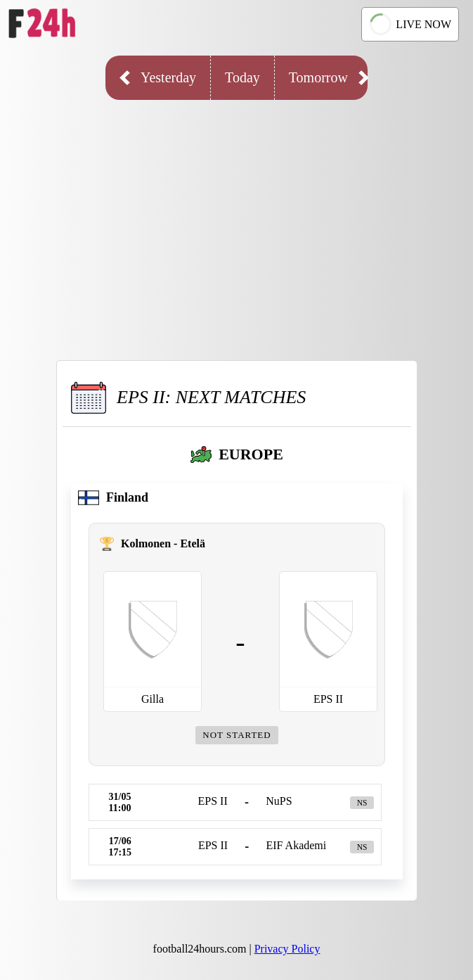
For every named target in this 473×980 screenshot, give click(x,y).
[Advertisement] (236, 219)
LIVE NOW (409, 24)
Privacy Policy (287, 949)
